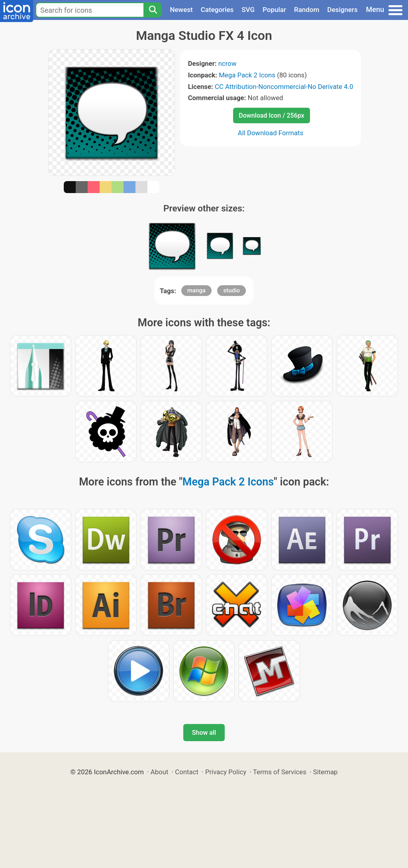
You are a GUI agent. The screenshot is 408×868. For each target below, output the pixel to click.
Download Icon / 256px (271, 115)
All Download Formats (271, 133)
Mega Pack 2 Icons (247, 75)
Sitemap (326, 772)
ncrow (228, 63)
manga (196, 290)
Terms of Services (280, 772)
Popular (274, 10)
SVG (248, 10)
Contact (187, 772)
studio (231, 290)
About (160, 772)
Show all (204, 733)
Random (307, 10)
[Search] (153, 10)
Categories (217, 10)
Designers (342, 10)
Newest (181, 10)
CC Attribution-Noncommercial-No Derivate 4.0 (284, 87)
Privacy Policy (226, 772)
